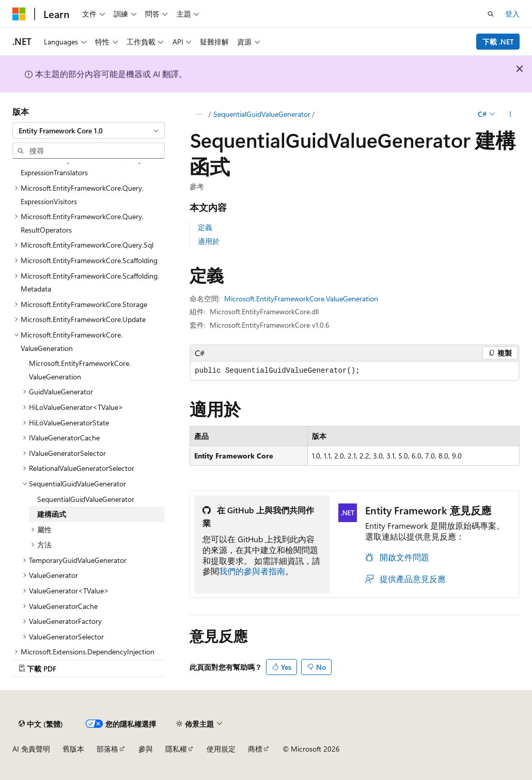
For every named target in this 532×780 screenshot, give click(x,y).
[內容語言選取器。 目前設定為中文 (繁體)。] (41, 724)
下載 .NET (498, 42)
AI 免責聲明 (31, 749)
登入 (512, 14)
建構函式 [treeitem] (52, 514)
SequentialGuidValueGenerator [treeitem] (86, 499)
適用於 (209, 241)
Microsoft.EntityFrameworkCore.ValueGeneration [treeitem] (80, 370)
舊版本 (73, 749)
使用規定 (221, 749)
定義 (205, 227)
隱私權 (176, 749)
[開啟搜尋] (491, 14)
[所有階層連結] (199, 114)
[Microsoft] (19, 14)
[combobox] (89, 130)
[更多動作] (511, 114)
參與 (146, 749)
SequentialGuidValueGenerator (262, 114)
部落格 (107, 749)
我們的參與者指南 (252, 571)
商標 (255, 749)
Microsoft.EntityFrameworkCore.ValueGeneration (301, 299)
